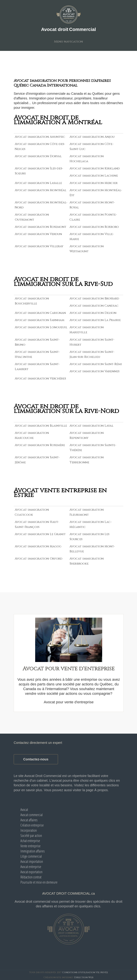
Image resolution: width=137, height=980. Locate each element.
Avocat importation (32, 861)
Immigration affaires (33, 851)
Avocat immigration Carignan (40, 313)
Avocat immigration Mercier (94, 183)
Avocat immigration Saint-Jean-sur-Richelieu (92, 354)
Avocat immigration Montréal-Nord (41, 205)
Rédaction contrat (31, 877)
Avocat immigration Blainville (41, 426)
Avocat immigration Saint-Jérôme (37, 460)
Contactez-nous (36, 759)
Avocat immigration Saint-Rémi (96, 364)
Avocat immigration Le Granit (40, 534)
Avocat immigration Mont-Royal (92, 205)
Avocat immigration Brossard (94, 299)
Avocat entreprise (31, 867)
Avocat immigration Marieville (87, 330)
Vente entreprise (30, 846)
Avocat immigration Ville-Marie (92, 237)
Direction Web (84, 977)
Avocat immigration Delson (93, 313)
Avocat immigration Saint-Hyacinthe (37, 354)
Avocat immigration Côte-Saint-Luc (92, 147)
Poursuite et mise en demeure (39, 882)
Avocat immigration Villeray (39, 246)
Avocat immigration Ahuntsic (40, 137)
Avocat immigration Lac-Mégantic (91, 524)
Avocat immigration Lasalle (38, 183)
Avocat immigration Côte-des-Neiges (40, 147)
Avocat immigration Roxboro (94, 227)
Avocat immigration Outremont (32, 217)
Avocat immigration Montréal (41, 190)
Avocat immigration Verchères (40, 379)
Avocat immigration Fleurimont (87, 512)
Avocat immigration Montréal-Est (96, 193)
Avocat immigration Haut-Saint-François (37, 524)
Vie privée (102, 972)
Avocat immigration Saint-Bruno (37, 342)
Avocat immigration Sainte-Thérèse (93, 448)
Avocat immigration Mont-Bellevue (92, 549)
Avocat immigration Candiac (94, 306)
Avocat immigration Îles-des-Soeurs (39, 171)
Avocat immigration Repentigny (87, 435)
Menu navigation (68, 42)
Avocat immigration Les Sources (89, 537)
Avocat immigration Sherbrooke (87, 561)
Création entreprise (32, 825)
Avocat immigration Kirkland (95, 168)
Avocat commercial (32, 815)
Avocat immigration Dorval (38, 156)
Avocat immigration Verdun (38, 234)
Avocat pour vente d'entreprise (69, 702)
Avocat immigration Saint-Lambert (37, 367)
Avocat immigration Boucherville (32, 301)
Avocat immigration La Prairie (95, 320)
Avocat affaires (29, 820)
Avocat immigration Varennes (94, 371)
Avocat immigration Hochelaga (87, 159)
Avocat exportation (31, 872)
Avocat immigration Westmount (87, 249)
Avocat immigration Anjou (92, 137)
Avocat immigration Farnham (40, 320)
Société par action (31, 835)
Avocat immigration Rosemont (41, 227)
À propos (101, 790)
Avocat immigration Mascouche (32, 435)
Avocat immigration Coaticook (32, 512)
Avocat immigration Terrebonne (87, 460)
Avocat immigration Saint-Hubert (92, 342)
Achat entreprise (30, 841)
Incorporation (29, 830)
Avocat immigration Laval (91, 426)
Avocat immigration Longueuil (41, 327)
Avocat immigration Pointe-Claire (93, 217)
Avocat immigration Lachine (94, 176)
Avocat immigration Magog (38, 546)
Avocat (24, 809)
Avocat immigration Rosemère (40, 445)
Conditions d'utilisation (79, 972)
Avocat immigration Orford (39, 559)
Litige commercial (31, 856)
